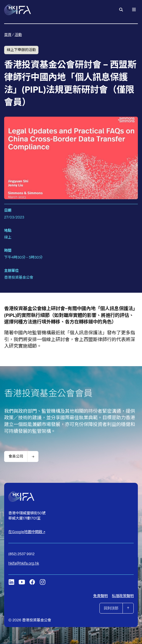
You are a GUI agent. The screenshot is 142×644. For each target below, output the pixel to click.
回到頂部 (111, 608)
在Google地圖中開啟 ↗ (27, 532)
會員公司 (16, 456)
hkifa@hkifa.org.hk (24, 563)
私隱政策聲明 (123, 596)
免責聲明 (100, 596)
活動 (18, 35)
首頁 (8, 35)
